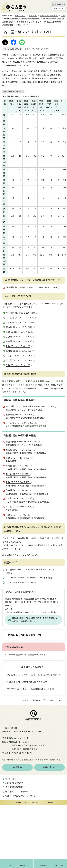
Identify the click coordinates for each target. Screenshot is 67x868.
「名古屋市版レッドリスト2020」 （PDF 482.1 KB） (33, 288)
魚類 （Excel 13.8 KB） (19, 346)
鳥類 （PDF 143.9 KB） (19, 458)
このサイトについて (14, 783)
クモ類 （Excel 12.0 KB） (20, 356)
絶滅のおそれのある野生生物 (48, 22)
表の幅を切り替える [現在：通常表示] (13, 91)
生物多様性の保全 (24, 22)
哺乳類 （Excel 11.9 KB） (20, 327)
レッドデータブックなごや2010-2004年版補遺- (29, 578)
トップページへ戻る (54, 700)
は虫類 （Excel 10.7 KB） (20, 337)
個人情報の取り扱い (15, 787)
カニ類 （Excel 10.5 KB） (20, 361)
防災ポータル (58, 8)
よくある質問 (42, 866)
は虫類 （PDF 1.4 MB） (19, 466)
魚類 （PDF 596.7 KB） (19, 482)
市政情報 (33, 16)
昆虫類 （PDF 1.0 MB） (19, 490)
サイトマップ (11, 779)
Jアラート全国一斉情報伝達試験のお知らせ (27, 655)
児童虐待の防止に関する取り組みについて (27, 682)
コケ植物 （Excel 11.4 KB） (21, 322)
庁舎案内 (18, 767)
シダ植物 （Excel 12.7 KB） (21, 318)
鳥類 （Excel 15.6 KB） (19, 332)
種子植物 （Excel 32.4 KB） (22, 313)
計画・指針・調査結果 (49, 16)
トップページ (20, 16)
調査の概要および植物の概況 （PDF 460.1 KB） (31, 406)
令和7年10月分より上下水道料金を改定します (30, 689)
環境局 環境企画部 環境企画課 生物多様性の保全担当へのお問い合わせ (35, 620)
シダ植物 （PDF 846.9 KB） (21, 423)
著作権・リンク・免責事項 (17, 792)
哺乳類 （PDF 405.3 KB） (20, 450)
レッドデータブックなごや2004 (21, 582)
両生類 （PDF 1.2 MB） (19, 474)
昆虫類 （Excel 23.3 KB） (20, 351)
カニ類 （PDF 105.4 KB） (20, 507)
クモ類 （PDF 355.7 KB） (20, 498)
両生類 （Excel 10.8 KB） (20, 341)
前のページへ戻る (32, 700)
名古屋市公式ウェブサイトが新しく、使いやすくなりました (34, 675)
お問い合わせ (49, 767)
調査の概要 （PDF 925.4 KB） (23, 442)
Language (59, 866)
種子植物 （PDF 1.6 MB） (20, 415)
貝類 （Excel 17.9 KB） (19, 365)
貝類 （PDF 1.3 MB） (18, 515)
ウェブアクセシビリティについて (20, 796)
